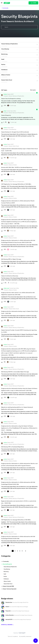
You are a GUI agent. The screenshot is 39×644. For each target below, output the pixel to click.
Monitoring (6, 572)
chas (5, 111)
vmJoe (5, 94)
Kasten (5, 576)
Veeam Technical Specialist (9, 589)
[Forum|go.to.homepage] (7, 3)
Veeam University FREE (8, 586)
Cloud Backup (7, 569)
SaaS (5, 574)
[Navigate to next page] (26, 551)
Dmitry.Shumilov (10, 615)
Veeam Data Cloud (8, 584)
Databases (6, 579)
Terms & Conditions (13, 636)
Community (5, 8)
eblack (7, 607)
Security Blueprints (7, 564)
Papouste (8, 611)
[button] (2, 3)
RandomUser (9, 602)
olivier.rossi (6, 288)
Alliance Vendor (7, 581)
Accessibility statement (25, 636)
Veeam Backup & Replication (10, 567)
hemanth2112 (9, 619)
